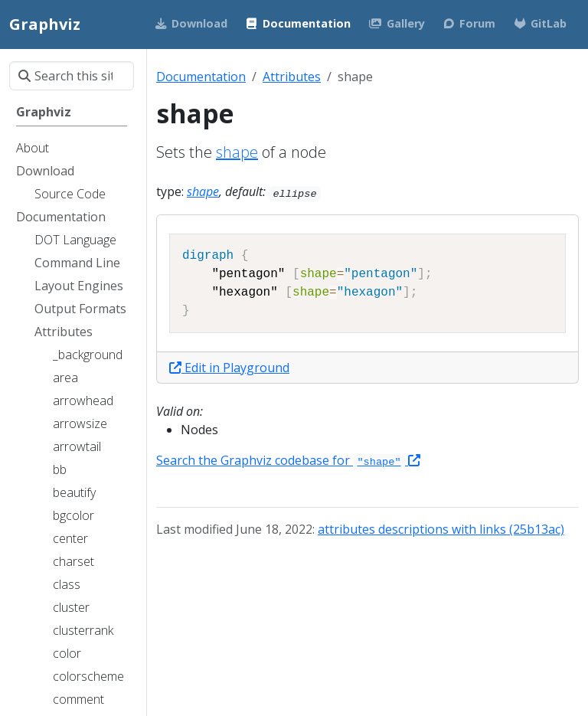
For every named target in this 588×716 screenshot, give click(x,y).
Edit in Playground (229, 368)
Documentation (201, 77)
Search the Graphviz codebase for (288, 460)
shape (237, 152)
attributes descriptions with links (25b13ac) (441, 529)
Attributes (292, 77)
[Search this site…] (72, 76)
